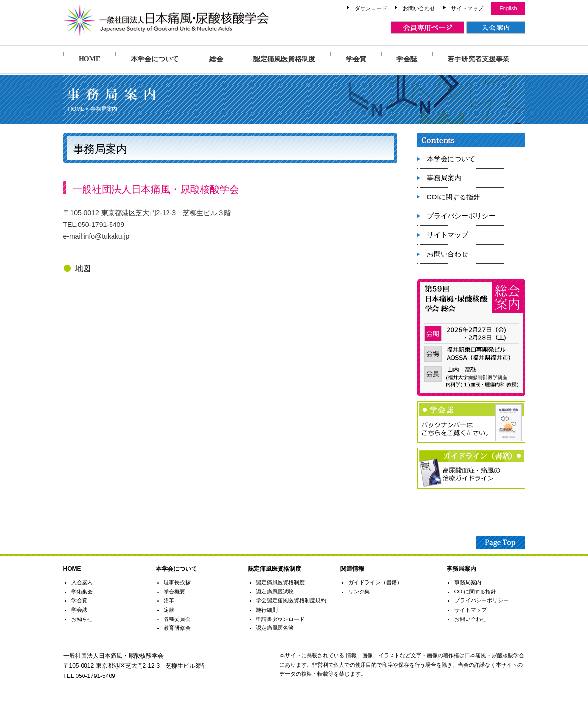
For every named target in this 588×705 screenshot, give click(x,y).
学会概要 (174, 592)
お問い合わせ (419, 8)
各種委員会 (177, 619)
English (508, 8)
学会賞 (356, 59)
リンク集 (359, 592)
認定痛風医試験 (275, 592)
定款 (169, 610)
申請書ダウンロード (280, 619)
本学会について (155, 59)
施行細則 (267, 610)
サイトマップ (467, 8)
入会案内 (82, 582)
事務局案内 (444, 178)
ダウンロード (371, 8)
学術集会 (82, 592)
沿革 (169, 600)
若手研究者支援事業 (478, 59)
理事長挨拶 (177, 582)
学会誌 (407, 59)
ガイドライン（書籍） (375, 582)
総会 (216, 59)
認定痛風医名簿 (275, 628)
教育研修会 (177, 628)
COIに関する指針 (454, 197)
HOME (89, 59)
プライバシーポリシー (461, 216)
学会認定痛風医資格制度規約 (291, 600)
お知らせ (82, 619)
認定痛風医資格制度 (284, 59)
